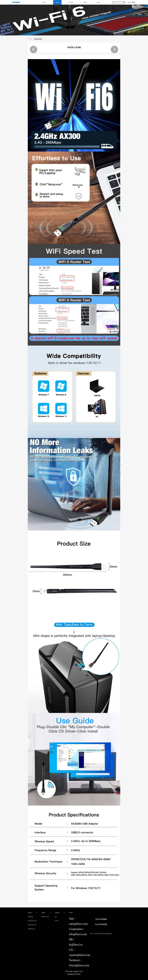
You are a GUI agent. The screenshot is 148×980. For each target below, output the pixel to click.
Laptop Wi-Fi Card (32, 925)
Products (57, 2)
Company (71, 2)
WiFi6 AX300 (38, 39)
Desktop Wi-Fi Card (32, 921)
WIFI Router (31, 917)
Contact (98, 2)
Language (129, 2)
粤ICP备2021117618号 (74, 974)
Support (85, 2)
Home (44, 2)
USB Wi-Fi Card (31, 929)
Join (56, 917)
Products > (31, 39)
